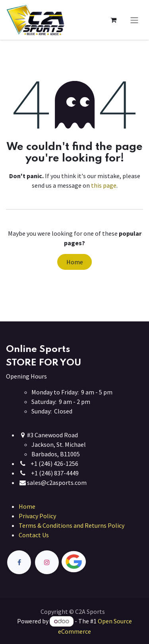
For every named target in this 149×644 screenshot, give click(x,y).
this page (104, 185)
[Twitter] (92, 562)
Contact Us (34, 535)
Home (75, 262)
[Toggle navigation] (134, 20)
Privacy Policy (37, 516)
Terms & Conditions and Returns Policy (72, 525)
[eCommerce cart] (113, 20)
